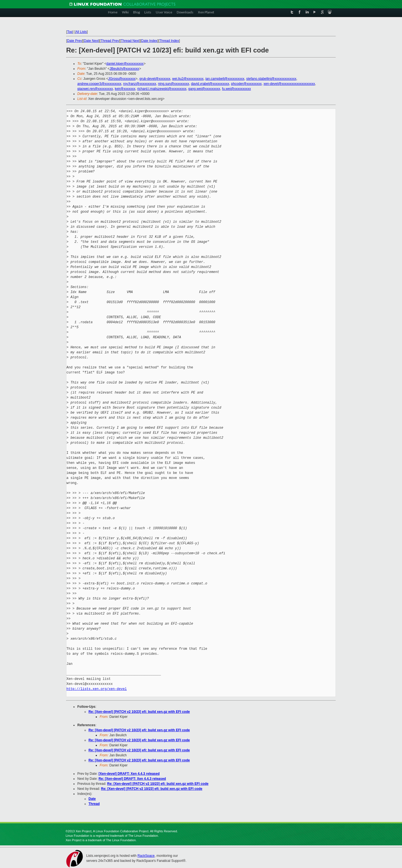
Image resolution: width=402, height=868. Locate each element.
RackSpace (146, 856)
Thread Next (130, 41)
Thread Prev (110, 41)
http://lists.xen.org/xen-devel (97, 689)
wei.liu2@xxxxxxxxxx (188, 79)
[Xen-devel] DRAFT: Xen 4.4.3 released (129, 774)
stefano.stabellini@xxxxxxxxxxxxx (271, 79)
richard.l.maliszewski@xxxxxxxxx (162, 89)
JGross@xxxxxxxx (122, 79)
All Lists (81, 32)
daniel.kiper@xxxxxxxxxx (125, 64)
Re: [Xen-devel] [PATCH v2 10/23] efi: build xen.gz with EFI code (139, 712)
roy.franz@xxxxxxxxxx (140, 84)
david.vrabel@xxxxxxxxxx (210, 84)
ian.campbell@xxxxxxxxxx (225, 79)
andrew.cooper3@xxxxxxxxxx (99, 84)
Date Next (91, 41)
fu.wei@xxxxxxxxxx (236, 89)
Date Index (149, 41)
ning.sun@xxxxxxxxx (174, 84)
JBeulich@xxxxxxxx (125, 69)
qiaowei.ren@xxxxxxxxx (95, 89)
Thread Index (169, 41)
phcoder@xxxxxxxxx (247, 84)
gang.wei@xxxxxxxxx (204, 89)
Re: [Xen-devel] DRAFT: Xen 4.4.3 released (132, 779)
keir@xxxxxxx (125, 89)
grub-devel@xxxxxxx (155, 79)
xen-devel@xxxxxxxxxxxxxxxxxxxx (289, 84)
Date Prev (74, 41)
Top (70, 32)
